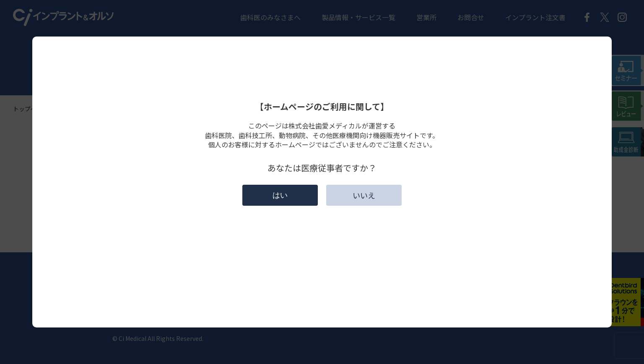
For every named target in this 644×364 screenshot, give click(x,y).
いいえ (364, 195)
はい (280, 195)
